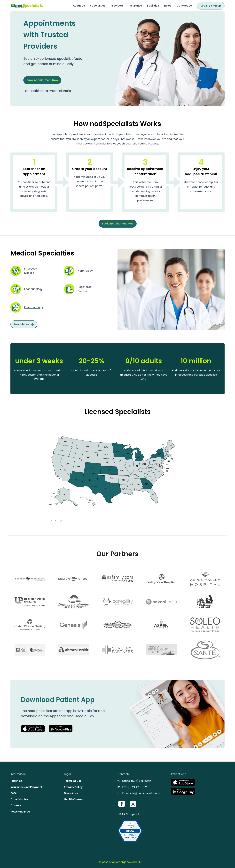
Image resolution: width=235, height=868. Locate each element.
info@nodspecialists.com (146, 793)
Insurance (135, 6)
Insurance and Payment (26, 787)
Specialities (98, 6)
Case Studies (19, 799)
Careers (16, 805)
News (168, 6)
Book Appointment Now (42, 80)
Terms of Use (73, 781)
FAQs (14, 793)
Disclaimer (71, 793)
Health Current (74, 799)
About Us (79, 6)
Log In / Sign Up (211, 6)
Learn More (24, 324)
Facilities (153, 6)
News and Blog (20, 812)
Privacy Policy (73, 787)
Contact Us (184, 6)
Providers (117, 6)
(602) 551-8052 (141, 781)
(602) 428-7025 (138, 787)
